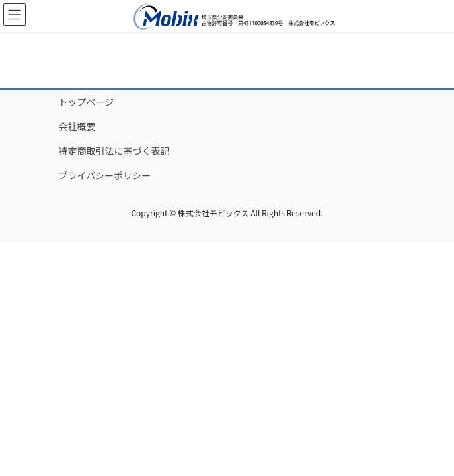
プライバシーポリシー (105, 175)
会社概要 (77, 126)
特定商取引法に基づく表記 (114, 151)
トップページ (87, 102)
